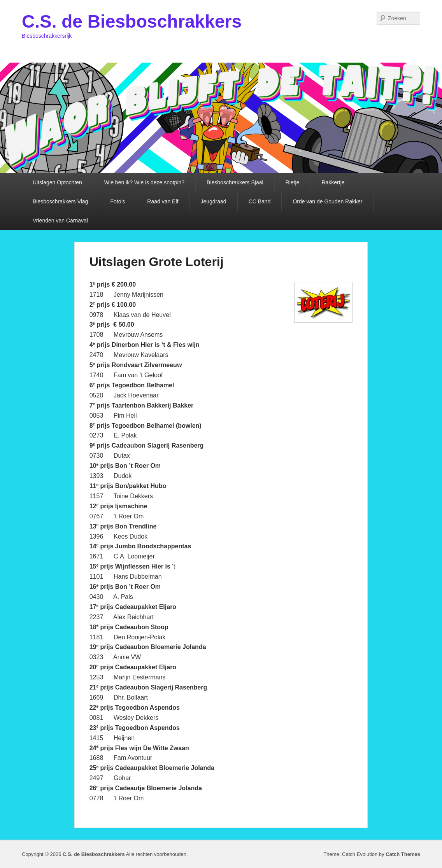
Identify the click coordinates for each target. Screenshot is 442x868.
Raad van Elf (163, 201)
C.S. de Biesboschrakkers (132, 21)
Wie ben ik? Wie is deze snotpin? (144, 182)
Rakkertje (333, 182)
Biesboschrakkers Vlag (60, 201)
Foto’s (118, 201)
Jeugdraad (213, 201)
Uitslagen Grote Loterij (157, 262)
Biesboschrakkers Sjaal (235, 182)
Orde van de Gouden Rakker (327, 201)
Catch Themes (403, 854)
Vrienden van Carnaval (60, 220)
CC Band (260, 201)
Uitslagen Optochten (57, 182)
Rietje (293, 182)
